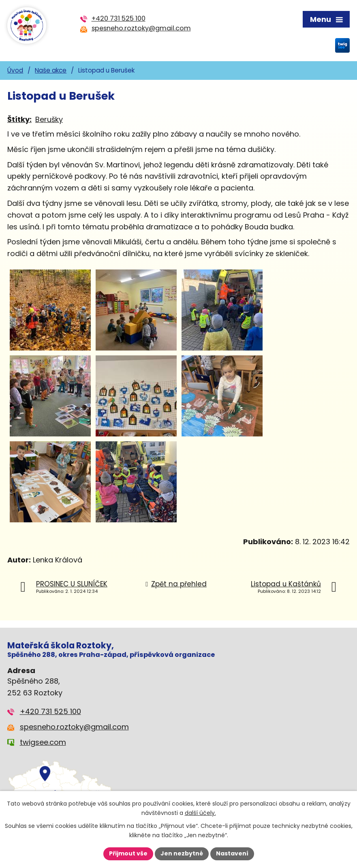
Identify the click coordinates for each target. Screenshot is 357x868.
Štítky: (19, 119)
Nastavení (232, 853)
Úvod (15, 70)
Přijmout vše (128, 853)
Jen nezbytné (182, 853)
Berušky (49, 119)
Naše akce (51, 70)
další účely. (200, 813)
